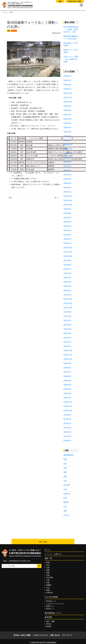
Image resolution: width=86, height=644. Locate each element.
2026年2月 (67, 85)
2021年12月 (68, 299)
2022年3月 (67, 286)
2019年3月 (67, 441)
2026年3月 (67, 80)
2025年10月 (68, 102)
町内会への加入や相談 (22, 635)
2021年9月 (67, 312)
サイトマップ (67, 635)
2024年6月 (67, 170)
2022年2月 (67, 291)
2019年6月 (67, 428)
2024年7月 (67, 166)
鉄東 (65, 459)
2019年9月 (67, 415)
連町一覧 (48, 558)
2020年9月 (67, 363)
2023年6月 (67, 222)
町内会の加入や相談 (75, 1)
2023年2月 (67, 239)
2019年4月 (67, 436)
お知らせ (67, 515)
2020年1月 (67, 398)
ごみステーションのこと (55, 604)
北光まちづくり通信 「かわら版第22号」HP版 (71, 59)
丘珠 (65, 489)
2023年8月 (67, 213)
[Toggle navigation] (81, 5)
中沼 (65, 507)
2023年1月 (67, 243)
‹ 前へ (10, 198)
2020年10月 (68, 359)
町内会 (49, 624)
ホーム (5, 12)
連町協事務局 (68, 455)
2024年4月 (67, 179)
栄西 (65, 472)
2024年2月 (67, 188)
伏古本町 (67, 485)
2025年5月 (67, 123)
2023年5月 (67, 226)
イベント (14, 31)
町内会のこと (51, 601)
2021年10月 (68, 308)
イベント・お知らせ (53, 554)
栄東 (11, 12)
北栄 (65, 468)
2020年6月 (67, 376)
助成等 (49, 626)
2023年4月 (67, 230)
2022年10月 (68, 256)
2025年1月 (67, 140)
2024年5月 (67, 175)
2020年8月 (67, 368)
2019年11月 (68, 406)
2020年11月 (68, 355)
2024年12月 (68, 145)
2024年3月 (67, 183)
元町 (65, 481)
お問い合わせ (55, 635)
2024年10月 (68, 153)
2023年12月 (68, 196)
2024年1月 (67, 192)
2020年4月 (67, 385)
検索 (60, 1)
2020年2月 (67, 393)
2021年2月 (67, 342)
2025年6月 (67, 119)
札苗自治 (67, 494)
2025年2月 (67, 136)
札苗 (65, 498)
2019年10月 (68, 411)
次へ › (57, 198)
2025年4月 (67, 128)
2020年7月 (67, 372)
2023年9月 (67, 209)
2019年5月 (67, 432)
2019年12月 (68, 402)
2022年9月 (67, 260)
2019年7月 (67, 423)
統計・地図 (50, 621)
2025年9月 (67, 106)
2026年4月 (67, 76)
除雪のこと (50, 606)
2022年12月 (68, 248)
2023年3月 (67, 235)
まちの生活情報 (51, 597)
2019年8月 (67, 419)
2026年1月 (67, 89)
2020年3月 (67, 389)
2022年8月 (67, 265)
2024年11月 (68, 149)
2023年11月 (68, 200)
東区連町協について (53, 613)
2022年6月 (67, 273)
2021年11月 (68, 303)
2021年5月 (67, 329)
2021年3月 (67, 338)
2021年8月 (67, 316)
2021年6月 (67, 325)
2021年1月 (67, 346)
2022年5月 (67, 278)
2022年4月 (67, 282)
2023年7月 (67, 218)
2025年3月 (67, 132)
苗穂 (65, 511)
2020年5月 (67, 381)
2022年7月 (67, 269)
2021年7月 (67, 321)
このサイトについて (40, 635)
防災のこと (50, 609)
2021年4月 (67, 333)
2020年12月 (68, 351)
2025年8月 (67, 110)
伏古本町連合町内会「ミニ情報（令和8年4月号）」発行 (71, 29)
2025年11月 (68, 98)
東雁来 (66, 502)
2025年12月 (68, 93)
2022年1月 (67, 295)
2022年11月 (68, 252)
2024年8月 (67, 162)
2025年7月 (67, 115)
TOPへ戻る (43, 542)
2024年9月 (67, 158)
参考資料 (48, 617)
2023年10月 (68, 205)
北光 (65, 464)
